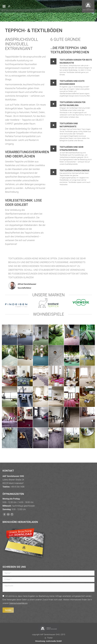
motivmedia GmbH (54, 641)
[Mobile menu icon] (4, 6)
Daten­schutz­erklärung (18, 603)
